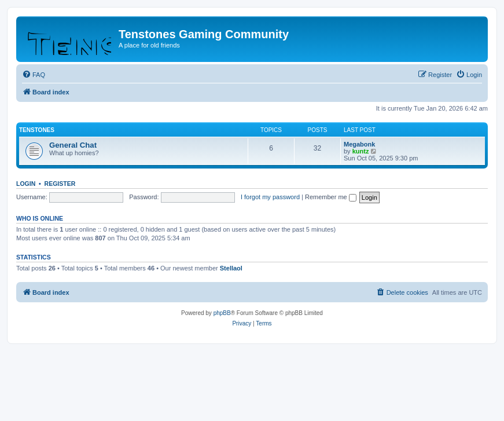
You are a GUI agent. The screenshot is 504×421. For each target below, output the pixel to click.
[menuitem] (34, 75)
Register (60, 184)
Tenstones (37, 130)
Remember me (331, 197)
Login (26, 184)
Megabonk (359, 144)
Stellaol (231, 268)
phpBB (222, 313)
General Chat (73, 145)
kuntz (361, 151)
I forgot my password (270, 197)
